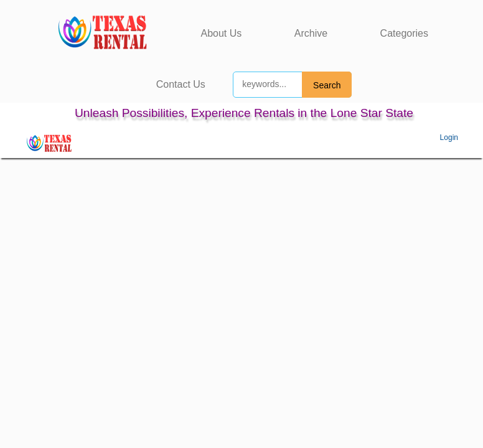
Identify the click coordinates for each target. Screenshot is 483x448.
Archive (311, 33)
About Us (222, 33)
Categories (404, 33)
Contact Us (181, 84)
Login (449, 138)
